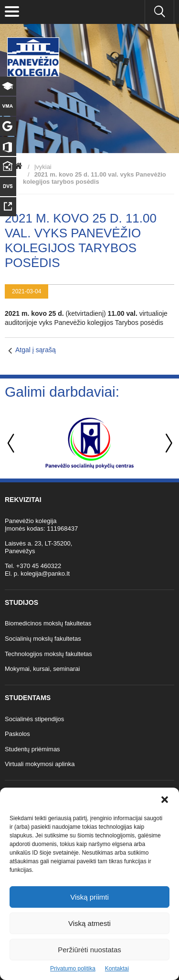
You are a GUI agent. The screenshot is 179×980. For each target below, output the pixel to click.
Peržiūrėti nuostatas (89, 950)
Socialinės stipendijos (34, 719)
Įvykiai (43, 167)
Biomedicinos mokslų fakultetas (48, 623)
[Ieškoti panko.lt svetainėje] (159, 12)
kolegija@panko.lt (45, 574)
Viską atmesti (89, 923)
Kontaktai (117, 969)
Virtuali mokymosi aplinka (40, 764)
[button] (165, 800)
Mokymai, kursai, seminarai (42, 669)
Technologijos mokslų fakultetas (48, 654)
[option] (89, 443)
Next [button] (167, 443)
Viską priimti (89, 897)
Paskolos (17, 734)
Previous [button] (12, 443)
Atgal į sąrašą (36, 350)
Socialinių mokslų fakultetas (43, 639)
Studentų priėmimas (32, 749)
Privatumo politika (73, 969)
